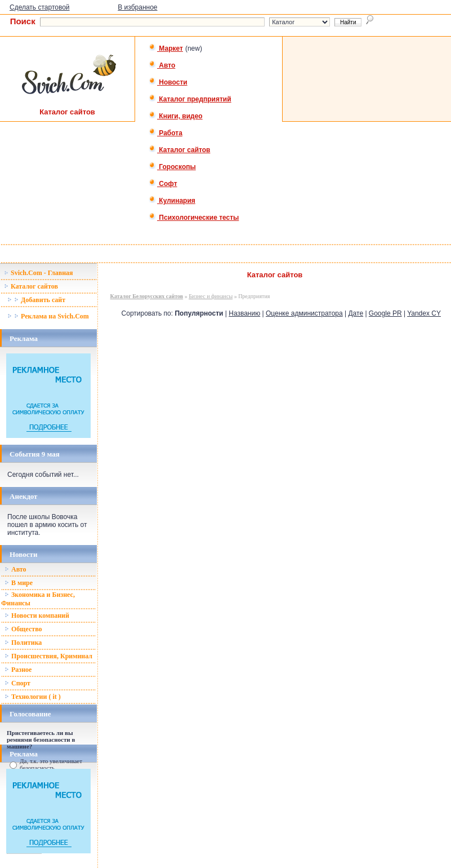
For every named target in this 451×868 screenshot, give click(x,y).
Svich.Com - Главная (39, 273)
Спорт (17, 683)
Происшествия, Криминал (48, 656)
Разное (18, 670)
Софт (163, 184)
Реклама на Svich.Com (48, 316)
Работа (166, 133)
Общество (23, 629)
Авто (162, 65)
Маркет (166, 48)
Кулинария (172, 201)
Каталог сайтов (179, 150)
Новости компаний (37, 615)
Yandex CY (424, 313)
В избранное (137, 7)
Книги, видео (176, 116)
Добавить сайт (36, 300)
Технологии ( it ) (33, 697)
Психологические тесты (194, 218)
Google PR (385, 313)
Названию (244, 313)
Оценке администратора (304, 313)
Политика (23, 643)
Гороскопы (172, 167)
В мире (19, 583)
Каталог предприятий (190, 99)
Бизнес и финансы (211, 296)
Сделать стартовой (40, 7)
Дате (356, 313)
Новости (168, 82)
